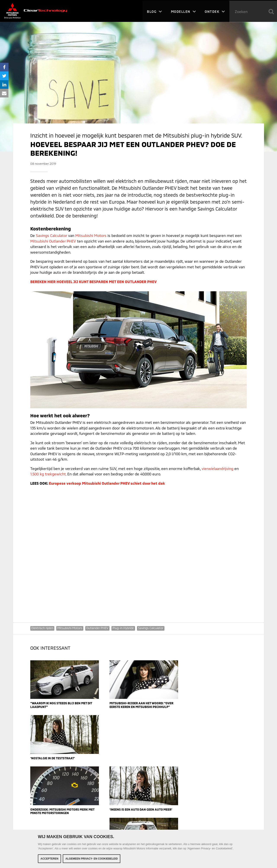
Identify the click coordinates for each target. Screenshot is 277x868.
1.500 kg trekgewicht (48, 474)
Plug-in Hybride (123, 628)
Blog (154, 11)
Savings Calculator (52, 235)
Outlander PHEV (97, 628)
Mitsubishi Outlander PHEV (53, 241)
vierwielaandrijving (218, 468)
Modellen (183, 11)
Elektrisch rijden (42, 628)
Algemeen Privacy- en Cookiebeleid (92, 859)
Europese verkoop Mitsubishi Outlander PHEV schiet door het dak (107, 483)
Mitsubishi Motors (91, 235)
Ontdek (215, 11)
